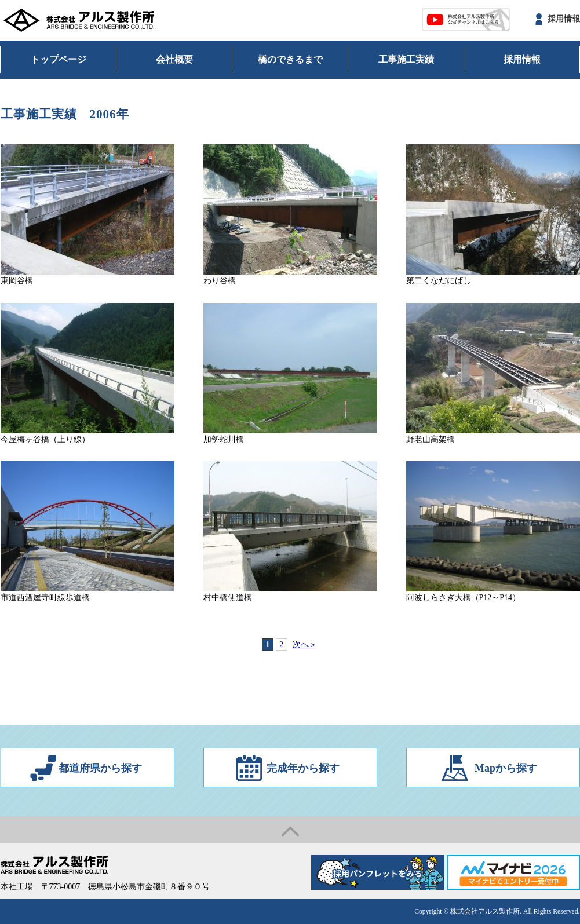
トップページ (59, 59)
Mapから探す (506, 768)
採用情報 (564, 19)
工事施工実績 (406, 59)
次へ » (304, 644)
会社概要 (174, 59)
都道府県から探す (100, 768)
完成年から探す (303, 768)
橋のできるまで (290, 59)
